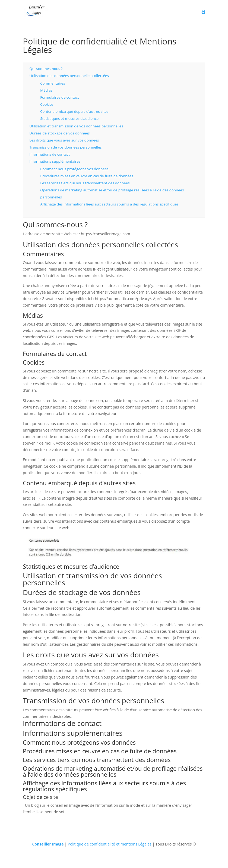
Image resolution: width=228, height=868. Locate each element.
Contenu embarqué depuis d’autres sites (74, 111)
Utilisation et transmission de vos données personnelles (76, 126)
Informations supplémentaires (55, 161)
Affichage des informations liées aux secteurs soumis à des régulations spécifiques (109, 204)
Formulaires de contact (59, 97)
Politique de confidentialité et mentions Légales (109, 844)
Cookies (47, 104)
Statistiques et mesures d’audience (69, 118)
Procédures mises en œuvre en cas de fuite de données (87, 176)
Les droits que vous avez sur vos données (64, 140)
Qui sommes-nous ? (46, 69)
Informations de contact (49, 154)
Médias (46, 90)
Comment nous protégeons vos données (74, 169)
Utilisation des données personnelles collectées (69, 76)
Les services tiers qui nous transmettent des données (85, 183)
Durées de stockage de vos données (59, 133)
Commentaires (53, 83)
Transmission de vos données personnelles (65, 147)
